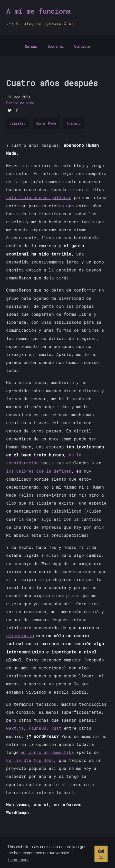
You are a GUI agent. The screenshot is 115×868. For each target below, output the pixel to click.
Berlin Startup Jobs (30, 760)
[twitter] (10, 111)
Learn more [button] (18, 860)
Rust (56, 728)
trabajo (74, 123)
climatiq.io (20, 636)
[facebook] (17, 111)
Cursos (31, 46)
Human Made (46, 123)
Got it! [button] (101, 854)
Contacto (82, 46)
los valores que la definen (39, 471)
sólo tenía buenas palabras (39, 197)
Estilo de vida (20, 103)
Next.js (15, 728)
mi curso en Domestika (48, 752)
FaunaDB (37, 728)
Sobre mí (55, 46)
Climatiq (17, 123)
